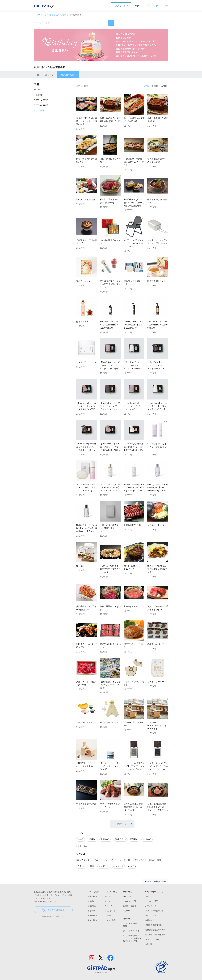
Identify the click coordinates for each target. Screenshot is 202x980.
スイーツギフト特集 (131, 931)
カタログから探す (45, 75)
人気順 (146, 86)
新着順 (155, 86)
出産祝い (91, 911)
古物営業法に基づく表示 (155, 930)
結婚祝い (91, 901)
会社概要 (149, 944)
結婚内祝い (92, 906)
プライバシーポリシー (154, 939)
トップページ (40, 15)
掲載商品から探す (58, 15)
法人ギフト (120, 6)
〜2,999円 (39, 95)
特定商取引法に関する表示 (156, 935)
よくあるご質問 (152, 901)
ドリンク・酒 (110, 911)
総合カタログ (110, 896)
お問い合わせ (151, 906)
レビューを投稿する (53, 910)
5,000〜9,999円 (41, 105)
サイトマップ (151, 915)
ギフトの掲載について (154, 911)
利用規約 (149, 920)
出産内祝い (92, 915)
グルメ (107, 901)
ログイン (139, 6)
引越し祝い (92, 920)
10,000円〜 (39, 111)
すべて (37, 90)
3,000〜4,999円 (41, 100)
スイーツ (108, 906)
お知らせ (149, 896)
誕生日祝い (92, 896)
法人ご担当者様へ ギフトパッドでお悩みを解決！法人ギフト (132, 938)
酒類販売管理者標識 (153, 925)
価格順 (164, 86)
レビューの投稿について (45, 902)
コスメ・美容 (110, 920)
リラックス (109, 915)
